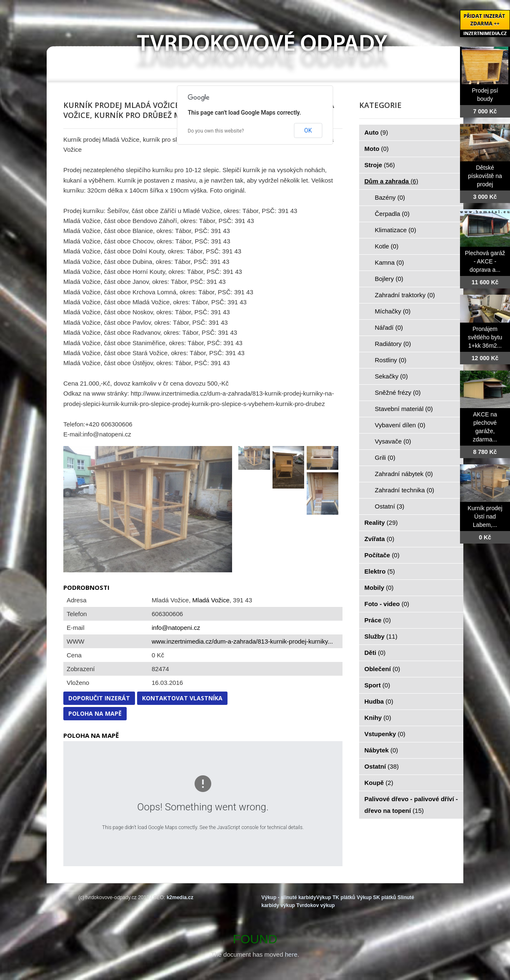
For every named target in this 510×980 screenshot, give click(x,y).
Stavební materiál (404, 409)
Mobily (379, 588)
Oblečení (382, 669)
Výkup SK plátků (376, 897)
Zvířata (380, 539)
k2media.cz (180, 897)
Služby (381, 636)
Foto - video (387, 604)
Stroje (380, 165)
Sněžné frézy (398, 392)
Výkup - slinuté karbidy (289, 897)
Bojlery (389, 279)
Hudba (379, 701)
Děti (375, 653)
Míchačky (393, 311)
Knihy (378, 718)
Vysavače (393, 441)
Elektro (380, 571)
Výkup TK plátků (336, 897)
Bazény (390, 197)
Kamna (390, 262)
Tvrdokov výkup (315, 905)
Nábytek (381, 750)
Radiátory (393, 344)
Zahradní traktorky (405, 295)
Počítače (382, 555)
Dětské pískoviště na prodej (485, 176)
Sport (377, 685)
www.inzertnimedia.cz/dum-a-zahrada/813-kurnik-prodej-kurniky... (242, 641)
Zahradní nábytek (404, 474)
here (291, 954)
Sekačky (391, 376)
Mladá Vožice (211, 600)
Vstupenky (385, 734)
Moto (377, 149)
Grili (385, 457)
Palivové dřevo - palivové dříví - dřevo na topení (411, 805)
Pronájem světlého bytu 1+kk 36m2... (485, 337)
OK (308, 130)
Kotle (387, 246)
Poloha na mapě (95, 713)
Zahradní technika (405, 490)
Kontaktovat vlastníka (182, 698)
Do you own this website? (216, 131)
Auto (376, 132)
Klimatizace (396, 230)
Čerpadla (392, 214)
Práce (378, 620)
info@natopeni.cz (176, 628)
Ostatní (390, 506)
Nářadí (389, 327)
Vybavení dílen (400, 425)
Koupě (379, 783)
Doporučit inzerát (99, 698)
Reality (381, 523)
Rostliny (391, 360)
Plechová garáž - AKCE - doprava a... (485, 261)
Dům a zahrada (391, 181)
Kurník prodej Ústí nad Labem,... (485, 516)
